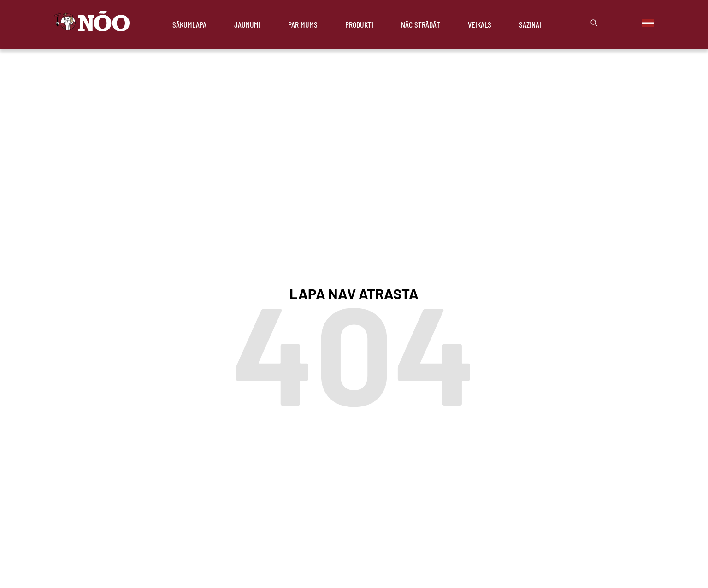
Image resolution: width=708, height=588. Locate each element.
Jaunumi (247, 24)
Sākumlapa (189, 24)
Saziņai (530, 24)
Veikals (480, 24)
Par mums (303, 24)
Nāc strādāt (421, 24)
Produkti (359, 24)
